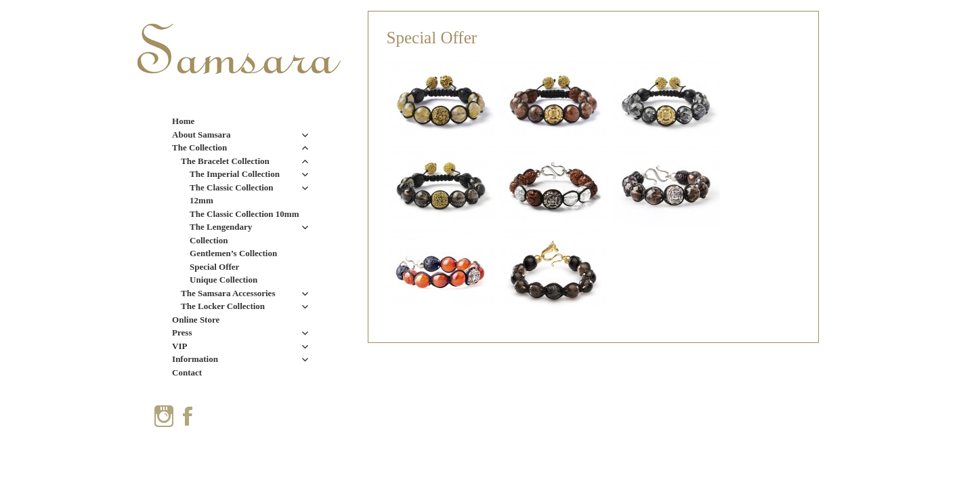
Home (183, 121)
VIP (179, 346)
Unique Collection (223, 280)
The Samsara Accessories (228, 293)
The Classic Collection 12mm (232, 194)
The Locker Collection (223, 306)
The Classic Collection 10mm (244, 214)
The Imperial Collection (235, 174)
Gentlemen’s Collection (233, 253)
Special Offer (214, 267)
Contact (187, 372)
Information (195, 359)
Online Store (196, 320)
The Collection (199, 147)
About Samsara (201, 135)
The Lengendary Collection (221, 233)
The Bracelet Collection (225, 161)
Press (182, 332)
